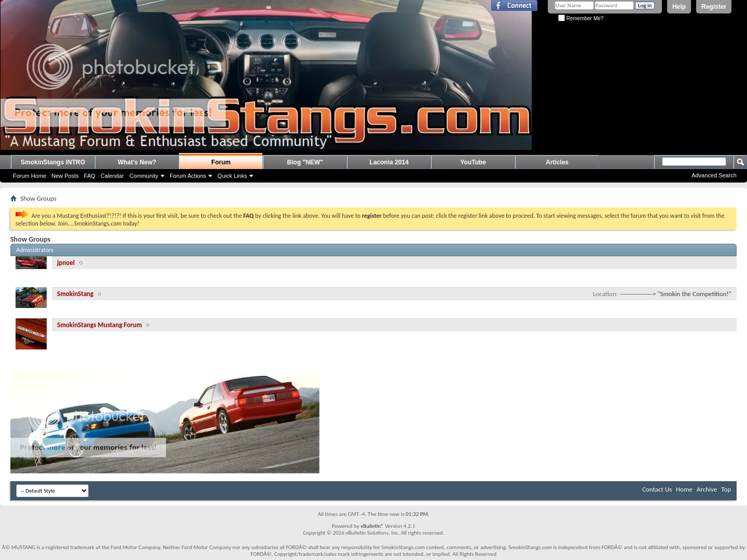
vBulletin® (372, 526)
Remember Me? (581, 18)
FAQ (90, 176)
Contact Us (657, 489)
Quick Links (232, 176)
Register (714, 7)
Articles (557, 162)
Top (726, 489)
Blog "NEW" (305, 162)
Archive (707, 489)
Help (679, 7)
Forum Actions (188, 176)
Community (144, 176)
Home (684, 489)
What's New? (137, 162)
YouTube (473, 162)
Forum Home (30, 176)
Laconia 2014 (389, 162)
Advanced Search (714, 175)
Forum (221, 162)
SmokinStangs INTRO (53, 162)
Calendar (112, 176)
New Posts (65, 176)
